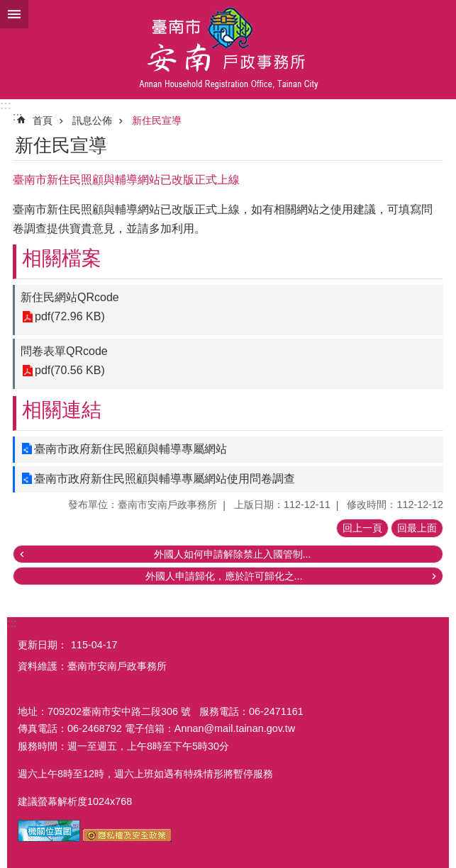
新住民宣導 (157, 120)
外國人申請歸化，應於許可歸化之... (224, 576)
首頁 (43, 120)
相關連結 (62, 410)
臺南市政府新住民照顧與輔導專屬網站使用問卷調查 (165, 479)
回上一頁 (362, 528)
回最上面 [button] (417, 528)
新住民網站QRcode (70, 297)
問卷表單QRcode (64, 351)
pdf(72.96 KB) (70, 317)
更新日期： (43, 645)
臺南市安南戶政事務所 (228, 50)
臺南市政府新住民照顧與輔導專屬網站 (130, 449)
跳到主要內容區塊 (7, 7)
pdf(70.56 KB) (70, 371)
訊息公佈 (92, 120)
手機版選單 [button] (14, 14)
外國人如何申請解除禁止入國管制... (233, 554)
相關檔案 (62, 258)
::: (6, 105)
